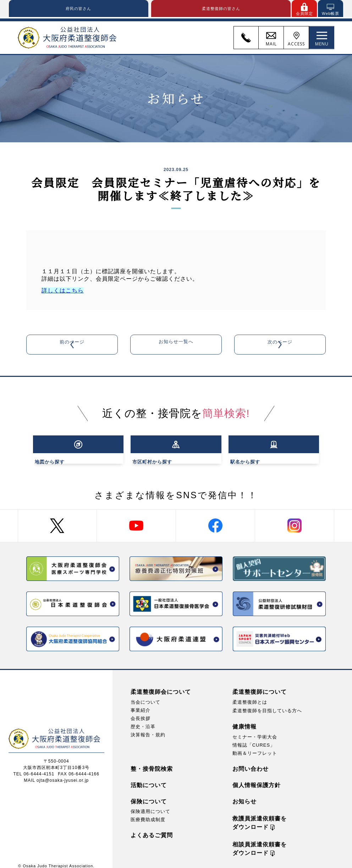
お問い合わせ (251, 762)
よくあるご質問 (152, 828)
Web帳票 (331, 14)
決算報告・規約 (148, 728)
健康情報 (244, 719)
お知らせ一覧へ (176, 345)
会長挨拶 (141, 711)
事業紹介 (141, 703)
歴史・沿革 (143, 719)
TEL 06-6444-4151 (34, 767)
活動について (149, 778)
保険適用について (150, 804)
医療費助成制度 (148, 812)
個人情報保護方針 (257, 778)
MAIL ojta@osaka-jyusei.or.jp (56, 773)
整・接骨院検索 (152, 762)
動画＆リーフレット (255, 746)
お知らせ (244, 794)
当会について (145, 695)
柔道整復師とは (250, 695)
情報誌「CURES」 (254, 738)
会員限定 (304, 14)
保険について (149, 794)
